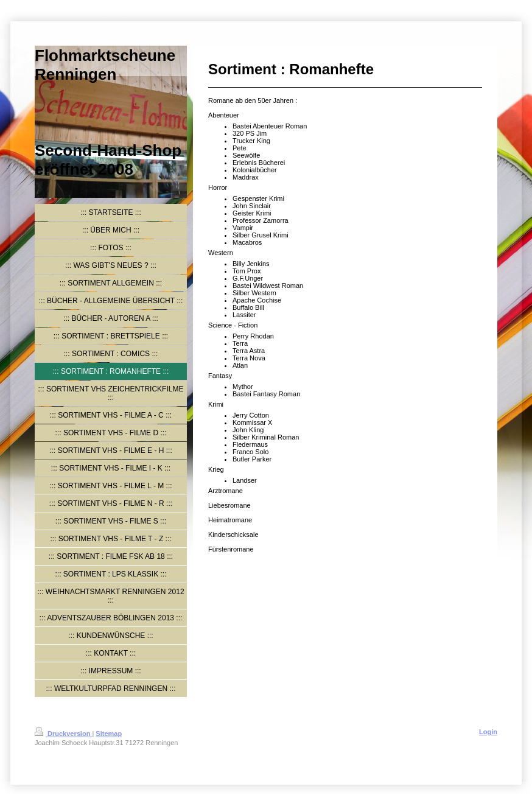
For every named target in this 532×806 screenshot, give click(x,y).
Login (488, 732)
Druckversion (63, 734)
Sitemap (109, 734)
